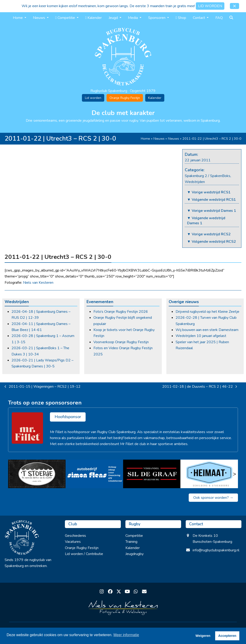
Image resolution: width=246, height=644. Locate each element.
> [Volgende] (234, 474)
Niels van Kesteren (38, 283)
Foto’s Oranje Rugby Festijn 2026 (121, 312)
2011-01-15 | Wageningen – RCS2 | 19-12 (43, 387)
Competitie (134, 536)
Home (145, 139)
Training (131, 542)
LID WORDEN (210, 6)
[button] (234, 6)
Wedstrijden (195, 182)
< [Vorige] (12, 474)
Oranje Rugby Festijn (125, 98)
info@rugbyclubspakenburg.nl (216, 550)
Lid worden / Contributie (84, 554)
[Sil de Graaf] (152, 474)
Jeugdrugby (135, 554)
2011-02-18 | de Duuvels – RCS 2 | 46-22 (200, 387)
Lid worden (93, 98)
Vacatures (73, 542)
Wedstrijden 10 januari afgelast (201, 336)
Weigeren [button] (203, 636)
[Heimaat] (209, 474)
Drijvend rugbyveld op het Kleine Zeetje (207, 312)
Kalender (155, 98)
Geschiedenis (75, 536)
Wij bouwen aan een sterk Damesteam (207, 330)
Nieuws (159, 139)
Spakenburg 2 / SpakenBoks (208, 176)
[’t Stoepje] (37, 474)
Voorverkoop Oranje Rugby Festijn (121, 342)
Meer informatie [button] (126, 635)
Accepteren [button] (227, 636)
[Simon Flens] (94, 474)
